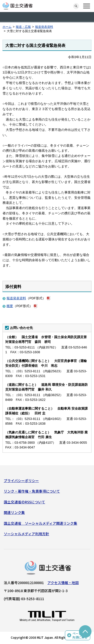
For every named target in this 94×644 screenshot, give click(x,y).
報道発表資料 (44, 27)
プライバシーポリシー (21, 481)
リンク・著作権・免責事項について (32, 491)
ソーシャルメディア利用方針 (26, 534)
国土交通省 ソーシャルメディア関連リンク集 (40, 523)
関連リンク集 (14, 512)
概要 (10, 306)
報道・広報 (23, 27)
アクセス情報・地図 (63, 583)
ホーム (7, 27)
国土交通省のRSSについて (24, 502)
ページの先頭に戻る (80, 635)
